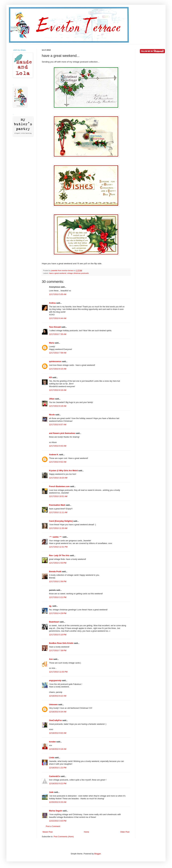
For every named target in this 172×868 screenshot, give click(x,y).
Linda (52, 758)
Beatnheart (54, 622)
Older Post (125, 832)
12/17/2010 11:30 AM (58, 528)
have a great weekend (58, 273)
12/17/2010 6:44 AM (58, 318)
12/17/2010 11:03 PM (58, 672)
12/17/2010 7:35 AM (58, 334)
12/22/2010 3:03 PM (58, 821)
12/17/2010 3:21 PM (58, 597)
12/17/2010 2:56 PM (58, 581)
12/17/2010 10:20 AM (58, 478)
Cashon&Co (55, 776)
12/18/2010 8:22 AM (58, 696)
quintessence (55, 361)
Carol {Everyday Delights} (61, 521)
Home (86, 832)
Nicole (52, 415)
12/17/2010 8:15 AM (58, 369)
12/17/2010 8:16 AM (58, 390)
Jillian (52, 399)
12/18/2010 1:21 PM (58, 768)
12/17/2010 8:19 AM (58, 406)
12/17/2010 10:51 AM (58, 496)
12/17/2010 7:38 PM (58, 651)
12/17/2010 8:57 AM (58, 425)
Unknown (53, 705)
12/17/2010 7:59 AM (58, 353)
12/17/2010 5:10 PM (58, 635)
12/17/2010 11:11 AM (58, 512)
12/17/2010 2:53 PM (58, 563)
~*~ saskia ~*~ (56, 537)
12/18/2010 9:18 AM (58, 749)
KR (50, 378)
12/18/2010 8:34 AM (58, 712)
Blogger (97, 854)
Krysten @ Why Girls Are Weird (63, 471)
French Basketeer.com (59, 486)
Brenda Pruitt (55, 572)
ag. (50, 606)
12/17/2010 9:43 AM (58, 446)
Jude (51, 792)
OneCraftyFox (55, 720)
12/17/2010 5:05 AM (58, 294)
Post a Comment (53, 826)
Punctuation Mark (57, 505)
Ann (51, 659)
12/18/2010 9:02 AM (58, 733)
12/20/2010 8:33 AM (58, 802)
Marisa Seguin (56, 811)
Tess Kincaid (55, 327)
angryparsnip (55, 681)
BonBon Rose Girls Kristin (61, 643)
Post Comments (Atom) (64, 837)
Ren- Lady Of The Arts (59, 556)
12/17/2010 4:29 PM (58, 613)
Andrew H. (54, 455)
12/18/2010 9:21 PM (58, 784)
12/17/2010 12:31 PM (58, 547)
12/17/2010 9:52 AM (58, 462)
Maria (52, 343)
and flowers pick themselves (62, 433)
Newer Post (48, 832)
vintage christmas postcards (78, 273)
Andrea (52, 303)
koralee (52, 742)
